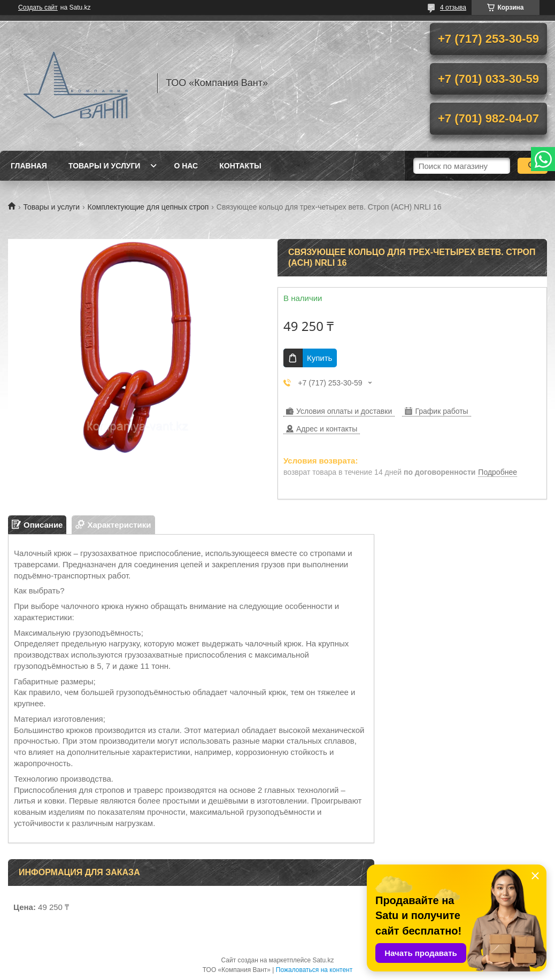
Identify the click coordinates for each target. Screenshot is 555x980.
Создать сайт (38, 7)
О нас (186, 166)
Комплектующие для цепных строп (148, 207)
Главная (29, 166)
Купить (319, 358)
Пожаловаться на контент (314, 970)
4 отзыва (453, 7)
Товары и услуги (105, 166)
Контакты (240, 166)
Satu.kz (323, 960)
